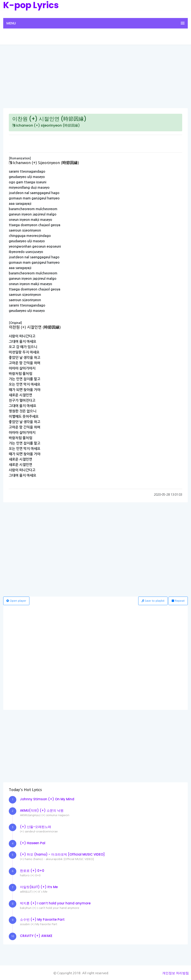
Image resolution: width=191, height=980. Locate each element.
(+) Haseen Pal (33, 843)
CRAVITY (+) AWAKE (36, 936)
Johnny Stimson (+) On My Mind (47, 799)
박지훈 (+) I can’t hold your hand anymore (55, 903)
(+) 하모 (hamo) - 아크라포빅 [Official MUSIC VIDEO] (62, 854)
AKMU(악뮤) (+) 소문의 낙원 (42, 810)
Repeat (178, 601)
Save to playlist (153, 601)
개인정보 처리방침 (176, 973)
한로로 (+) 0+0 (32, 871)
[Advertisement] (95, 76)
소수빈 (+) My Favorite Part (42, 919)
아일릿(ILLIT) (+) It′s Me (39, 887)
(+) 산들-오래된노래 (36, 827)
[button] (95, 23)
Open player (16, 601)
